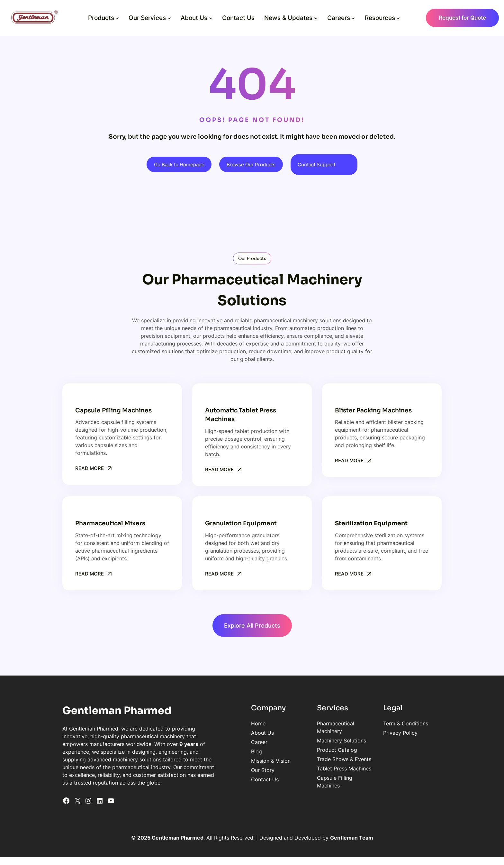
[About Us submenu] (211, 18)
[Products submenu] (117, 18)
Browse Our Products (252, 165)
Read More (90, 468)
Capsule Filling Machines (331, 770)
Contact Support (320, 165)
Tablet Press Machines (328, 761)
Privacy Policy (393, 733)
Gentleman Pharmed (117, 711)
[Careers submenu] (353, 18)
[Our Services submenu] (169, 18)
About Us (239, 733)
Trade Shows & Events (328, 752)
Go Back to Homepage (176, 165)
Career (235, 742)
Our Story (239, 770)
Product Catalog (321, 742)
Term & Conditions (398, 724)
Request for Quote (462, 18)
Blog (233, 752)
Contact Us (241, 780)
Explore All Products (252, 625)
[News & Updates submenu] (316, 18)
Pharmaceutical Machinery (333, 724)
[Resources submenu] (398, 18)
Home (234, 724)
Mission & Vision (247, 761)
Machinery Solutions (326, 733)
